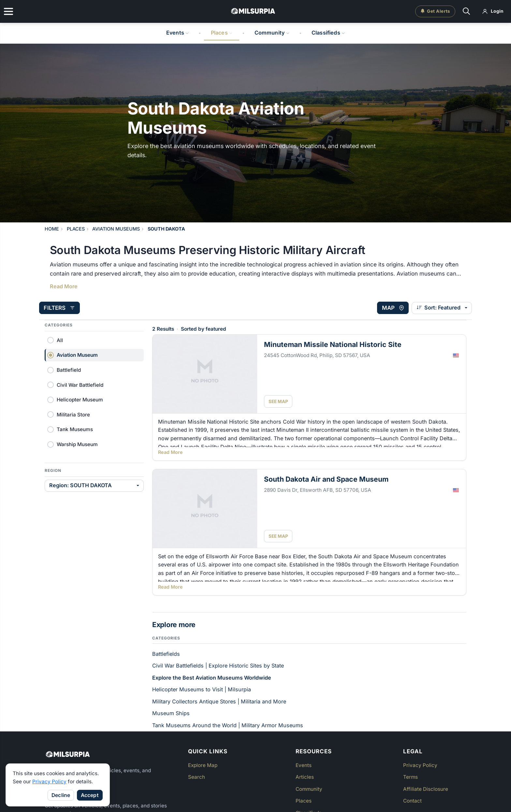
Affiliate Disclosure (426, 789)
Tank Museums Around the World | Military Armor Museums (228, 725)
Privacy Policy (49, 782)
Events (177, 33)
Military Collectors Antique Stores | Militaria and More (219, 701)
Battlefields (166, 654)
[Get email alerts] (435, 11)
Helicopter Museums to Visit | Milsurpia (202, 689)
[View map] (387, 308)
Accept (90, 795)
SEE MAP (278, 401)
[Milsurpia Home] (112, 754)
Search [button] (197, 777)
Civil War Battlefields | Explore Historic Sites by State (218, 665)
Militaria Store (73, 414)
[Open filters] (65, 308)
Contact (412, 800)
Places (222, 33)
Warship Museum (77, 444)
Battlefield (69, 370)
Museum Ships (171, 713)
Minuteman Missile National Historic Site (333, 344)
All (60, 340)
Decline (61, 795)
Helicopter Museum (80, 399)
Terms (410, 777)
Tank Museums (75, 429)
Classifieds (328, 33)
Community (272, 33)
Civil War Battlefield (80, 385)
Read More (64, 286)
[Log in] (493, 11)
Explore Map (203, 765)
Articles (305, 777)
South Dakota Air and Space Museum (326, 479)
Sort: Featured (433, 308)
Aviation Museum (77, 355)
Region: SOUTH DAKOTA (80, 485)
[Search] (467, 12)
